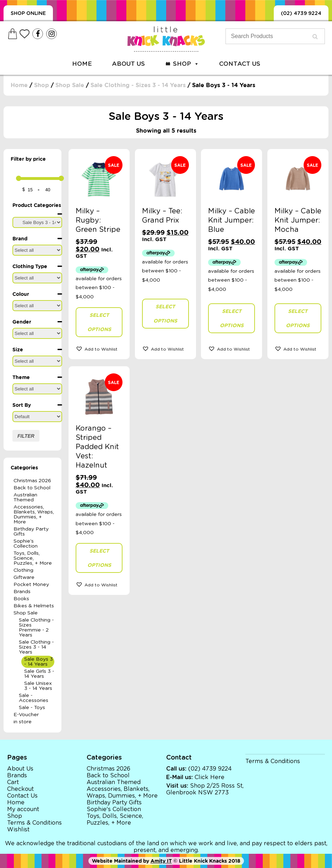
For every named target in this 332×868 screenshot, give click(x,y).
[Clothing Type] (37, 278)
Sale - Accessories (34, 698)
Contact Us (240, 64)
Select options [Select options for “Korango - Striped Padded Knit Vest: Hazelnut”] (99, 558)
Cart (13, 782)
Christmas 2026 (32, 481)
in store (23, 722)
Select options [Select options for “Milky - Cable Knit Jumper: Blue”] (232, 318)
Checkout (20, 789)
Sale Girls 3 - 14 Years (39, 674)
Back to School (32, 488)
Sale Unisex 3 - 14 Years (38, 686)
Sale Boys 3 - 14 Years (39, 662)
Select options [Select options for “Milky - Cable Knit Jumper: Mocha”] (298, 318)
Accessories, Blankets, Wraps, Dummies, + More (34, 515)
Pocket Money (31, 585)
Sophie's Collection (26, 544)
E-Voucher (26, 715)
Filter (26, 436)
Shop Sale (70, 85)
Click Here (209, 777)
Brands (22, 592)
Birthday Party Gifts (31, 532)
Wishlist (18, 830)
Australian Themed (25, 497)
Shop (186, 64)
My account (23, 809)
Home (82, 64)
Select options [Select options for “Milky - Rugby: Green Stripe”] (99, 322)
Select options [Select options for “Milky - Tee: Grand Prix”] (165, 314)
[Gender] (37, 333)
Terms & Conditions (34, 823)
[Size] (37, 361)
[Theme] (37, 389)
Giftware (24, 577)
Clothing (23, 570)
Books (21, 599)
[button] (99, 348)
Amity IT (161, 861)
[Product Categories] (37, 222)
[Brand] (37, 250)
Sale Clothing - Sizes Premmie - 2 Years (36, 628)
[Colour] (37, 306)
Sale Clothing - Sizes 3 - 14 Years (138, 85)
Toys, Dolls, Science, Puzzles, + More (33, 558)
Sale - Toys (32, 708)
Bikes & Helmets (34, 606)
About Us (128, 64)
